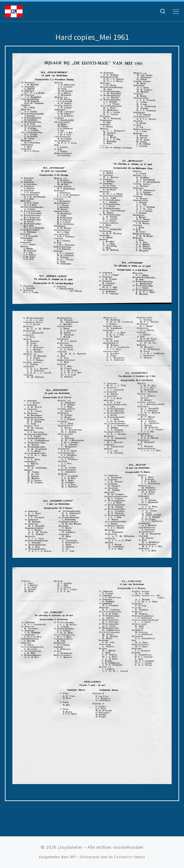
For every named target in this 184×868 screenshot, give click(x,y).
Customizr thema (130, 857)
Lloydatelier (70, 847)
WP (73, 857)
